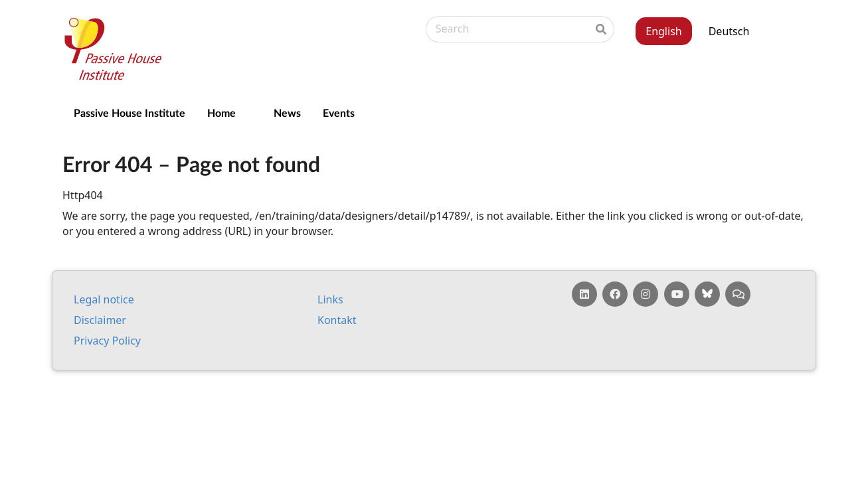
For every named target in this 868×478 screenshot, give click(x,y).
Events (339, 113)
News (287, 113)
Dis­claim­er (100, 320)
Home (221, 113)
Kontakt (337, 320)
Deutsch (729, 31)
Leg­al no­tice (104, 299)
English (663, 31)
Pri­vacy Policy (107, 341)
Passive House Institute (130, 113)
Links (330, 299)
